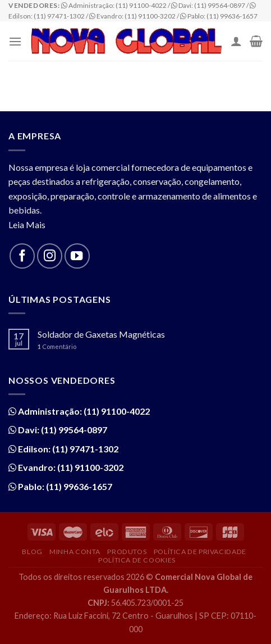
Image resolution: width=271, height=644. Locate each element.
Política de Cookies (137, 560)
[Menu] (15, 41)
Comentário (57, 346)
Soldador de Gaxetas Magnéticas (101, 334)
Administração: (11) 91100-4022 (83, 411)
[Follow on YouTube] (77, 256)
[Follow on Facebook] (22, 256)
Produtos (127, 552)
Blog (32, 552)
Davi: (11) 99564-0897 (62, 430)
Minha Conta (75, 552)
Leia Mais (27, 225)
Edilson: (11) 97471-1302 (67, 449)
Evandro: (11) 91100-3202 (70, 467)
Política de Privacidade (200, 552)
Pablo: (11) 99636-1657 (64, 486)
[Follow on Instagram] (50, 256)
